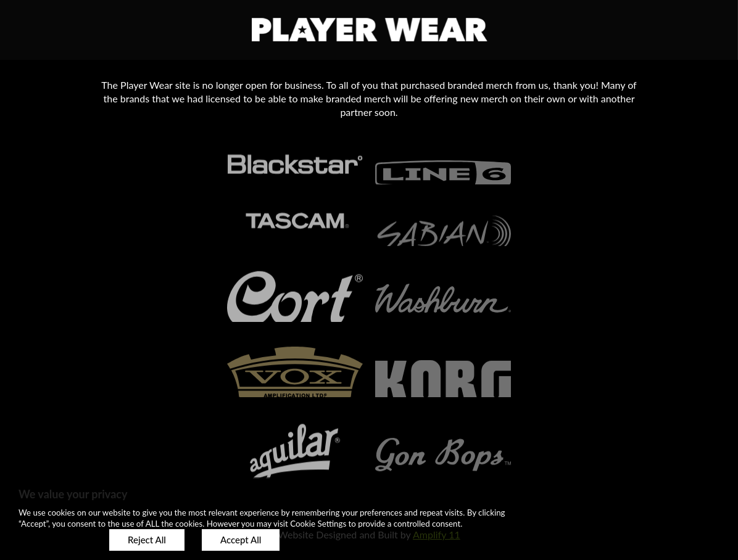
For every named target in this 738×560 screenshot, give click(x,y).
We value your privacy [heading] (73, 494)
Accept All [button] (241, 540)
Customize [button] (55, 540)
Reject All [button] (147, 540)
